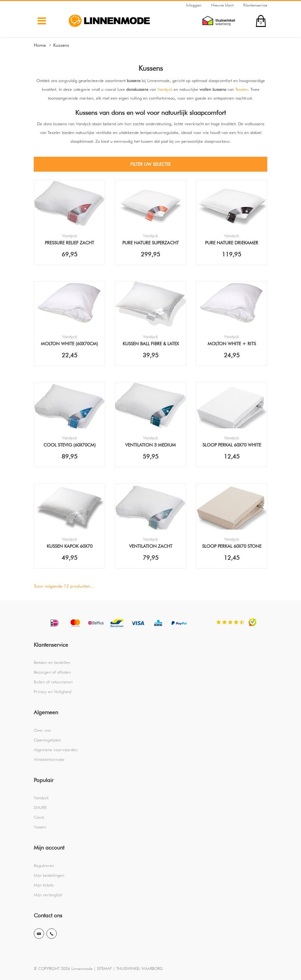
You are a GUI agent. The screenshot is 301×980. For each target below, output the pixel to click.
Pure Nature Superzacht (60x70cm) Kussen (150, 243)
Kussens (61, 45)
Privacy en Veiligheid (53, 692)
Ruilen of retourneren (53, 682)
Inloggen (194, 5)
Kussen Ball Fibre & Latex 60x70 (151, 344)
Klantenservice (255, 5)
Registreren (44, 865)
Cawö (39, 817)
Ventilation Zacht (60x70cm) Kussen (151, 547)
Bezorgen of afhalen (52, 672)
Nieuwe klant (222, 5)
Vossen (40, 827)
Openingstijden (47, 740)
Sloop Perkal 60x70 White (232, 445)
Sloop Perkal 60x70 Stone (232, 546)
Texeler (241, 89)
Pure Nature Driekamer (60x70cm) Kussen (232, 243)
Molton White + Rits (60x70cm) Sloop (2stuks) (232, 344)
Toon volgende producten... (64, 586)
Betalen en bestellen (52, 662)
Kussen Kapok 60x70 (70, 546)
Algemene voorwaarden (56, 750)
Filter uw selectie (150, 164)
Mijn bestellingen (49, 875)
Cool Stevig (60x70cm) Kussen (70, 446)
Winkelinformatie (49, 759)
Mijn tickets (44, 885)
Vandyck (165, 89)
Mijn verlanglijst (48, 895)
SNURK (40, 807)
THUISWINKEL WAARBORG (139, 968)
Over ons (42, 730)
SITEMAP (104, 968)
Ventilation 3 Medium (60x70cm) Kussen (150, 446)
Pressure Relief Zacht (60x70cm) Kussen (69, 243)
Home (40, 45)
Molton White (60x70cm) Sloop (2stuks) (69, 344)
